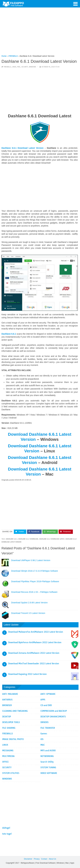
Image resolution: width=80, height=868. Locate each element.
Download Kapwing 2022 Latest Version (27, 674)
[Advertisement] (40, 32)
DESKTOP (7, 717)
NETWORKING (47, 756)
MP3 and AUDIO (48, 751)
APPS (43, 700)
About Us (52, 859)
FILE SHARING (9, 728)
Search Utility (47, 762)
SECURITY (25, 67)
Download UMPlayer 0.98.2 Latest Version (31, 560)
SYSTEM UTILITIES (11, 773)
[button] (76, 4)
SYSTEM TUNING (48, 767)
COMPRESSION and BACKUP (54, 711)
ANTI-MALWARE (10, 694)
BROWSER (7, 705)
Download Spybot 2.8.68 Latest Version (29, 603)
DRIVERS (44, 722)
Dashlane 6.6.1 (12, 539)
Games (44, 734)
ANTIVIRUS (7, 700)
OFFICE (5, 762)
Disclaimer (28, 859)
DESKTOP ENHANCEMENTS (53, 717)
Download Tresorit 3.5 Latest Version (28, 613)
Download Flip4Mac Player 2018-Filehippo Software (35, 581)
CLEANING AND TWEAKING (15, 711)
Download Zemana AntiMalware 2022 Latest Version (34, 653)
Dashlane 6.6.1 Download (28, 539)
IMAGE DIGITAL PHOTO (13, 739)
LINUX (14, 67)
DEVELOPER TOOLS (11, 722)
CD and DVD (46, 705)
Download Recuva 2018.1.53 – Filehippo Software (34, 592)
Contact (44, 859)
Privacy (37, 859)
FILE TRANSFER (48, 728)
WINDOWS (32, 67)
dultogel (6, 828)
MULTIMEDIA (8, 756)
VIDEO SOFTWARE (49, 773)
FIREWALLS (7, 67)
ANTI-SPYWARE (48, 694)
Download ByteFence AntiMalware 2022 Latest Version (35, 642)
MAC (19, 67)
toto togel (7, 834)
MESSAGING (8, 751)
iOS (42, 739)
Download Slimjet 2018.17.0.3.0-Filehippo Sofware (34, 571)
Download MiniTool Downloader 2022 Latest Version (34, 664)
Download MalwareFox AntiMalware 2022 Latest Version (36, 632)
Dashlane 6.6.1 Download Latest (52, 539)
